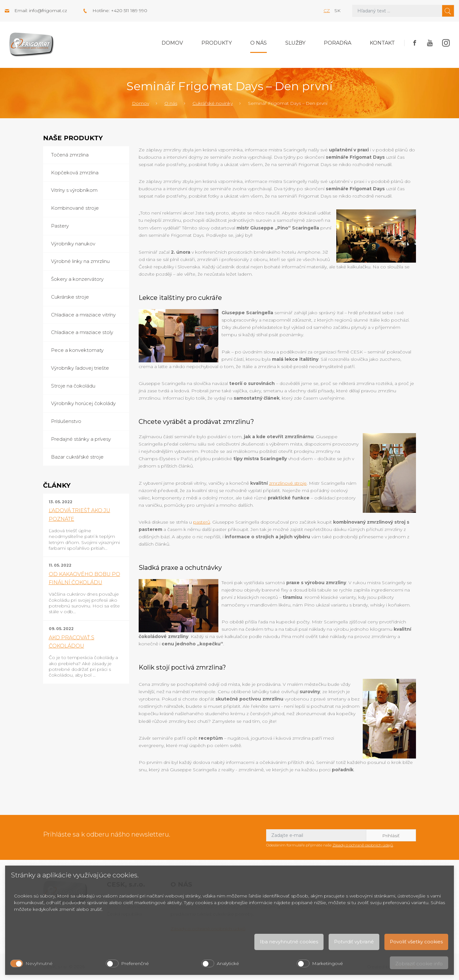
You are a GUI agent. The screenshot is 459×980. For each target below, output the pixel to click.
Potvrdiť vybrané (354, 942)
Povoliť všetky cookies (416, 942)
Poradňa (338, 43)
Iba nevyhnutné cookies (289, 942)
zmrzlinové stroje (288, 483)
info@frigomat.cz (48, 11)
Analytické (228, 963)
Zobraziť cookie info (419, 964)
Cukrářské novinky (213, 103)
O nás (259, 43)
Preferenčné (135, 963)
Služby (295, 43)
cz (327, 11)
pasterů (202, 522)
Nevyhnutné (39, 963)
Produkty (217, 43)
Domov (172, 43)
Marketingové (328, 963)
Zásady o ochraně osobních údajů (363, 845)
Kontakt (382, 43)
